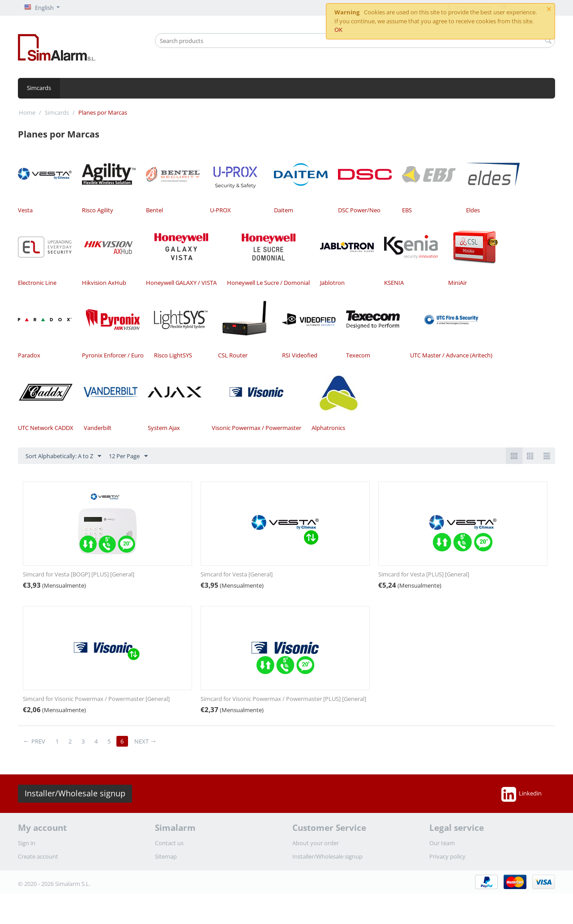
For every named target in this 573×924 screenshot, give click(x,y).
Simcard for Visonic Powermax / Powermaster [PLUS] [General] (283, 699)
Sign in (27, 843)
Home (27, 112)
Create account (38, 856)
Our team (442, 843)
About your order (316, 843)
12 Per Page (128, 456)
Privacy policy (447, 856)
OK (338, 30)
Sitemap (166, 856)
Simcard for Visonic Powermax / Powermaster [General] (96, 699)
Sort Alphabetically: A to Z (63, 456)
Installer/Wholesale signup (75, 793)
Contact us (169, 843)
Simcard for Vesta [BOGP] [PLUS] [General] (79, 574)
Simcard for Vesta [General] (237, 574)
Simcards (39, 88)
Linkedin (522, 794)
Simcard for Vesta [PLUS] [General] (424, 574)
